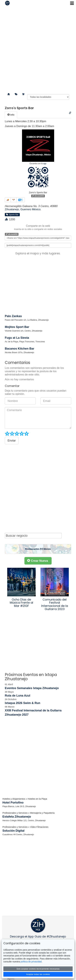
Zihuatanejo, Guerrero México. (23, 209)
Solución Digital (13, 831)
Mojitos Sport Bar (17, 327)
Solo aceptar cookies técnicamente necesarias (38, 969)
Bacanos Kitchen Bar (20, 349)
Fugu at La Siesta (17, 338)
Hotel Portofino (13, 803)
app (45, 164)
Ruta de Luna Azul (18, 696)
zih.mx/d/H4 (38, 196)
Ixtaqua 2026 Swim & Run (22, 703)
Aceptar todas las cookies (38, 974)
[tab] (11, 115)
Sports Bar (12, 215)
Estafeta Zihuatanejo (17, 817)
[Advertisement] (38, 48)
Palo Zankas (13, 316)
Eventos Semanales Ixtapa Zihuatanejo (32, 688)
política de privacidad (31, 962)
